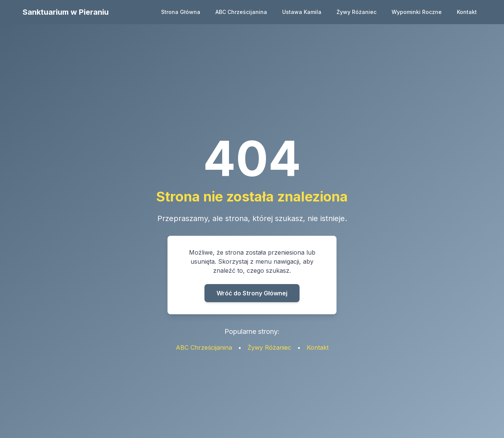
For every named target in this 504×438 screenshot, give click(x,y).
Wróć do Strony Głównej (252, 293)
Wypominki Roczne (417, 12)
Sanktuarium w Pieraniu (66, 12)
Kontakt (467, 12)
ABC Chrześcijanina (241, 12)
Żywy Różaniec (356, 12)
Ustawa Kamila (302, 12)
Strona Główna (181, 12)
